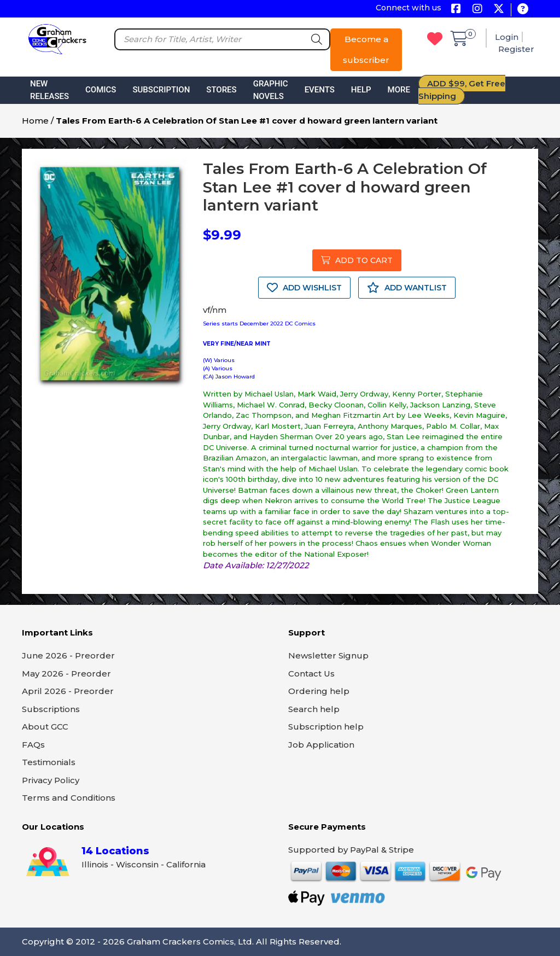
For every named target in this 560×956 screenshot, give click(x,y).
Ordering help (319, 691)
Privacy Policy (51, 780)
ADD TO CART (357, 260)
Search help (314, 709)
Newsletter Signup (328, 655)
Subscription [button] (161, 90)
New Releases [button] (49, 90)
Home (35, 121)
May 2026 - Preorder (66, 674)
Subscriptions (51, 709)
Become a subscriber (366, 49)
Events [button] (320, 90)
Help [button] (361, 90)
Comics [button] (101, 90)
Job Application (321, 745)
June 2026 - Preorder (68, 655)
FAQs (33, 745)
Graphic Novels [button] (271, 90)
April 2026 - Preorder (68, 691)
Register (516, 49)
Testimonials (49, 762)
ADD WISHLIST (304, 288)
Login (507, 37)
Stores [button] (221, 90)
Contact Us (311, 674)
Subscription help (326, 727)
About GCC (45, 727)
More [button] (399, 90)
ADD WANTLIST (407, 288)
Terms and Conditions (69, 798)
